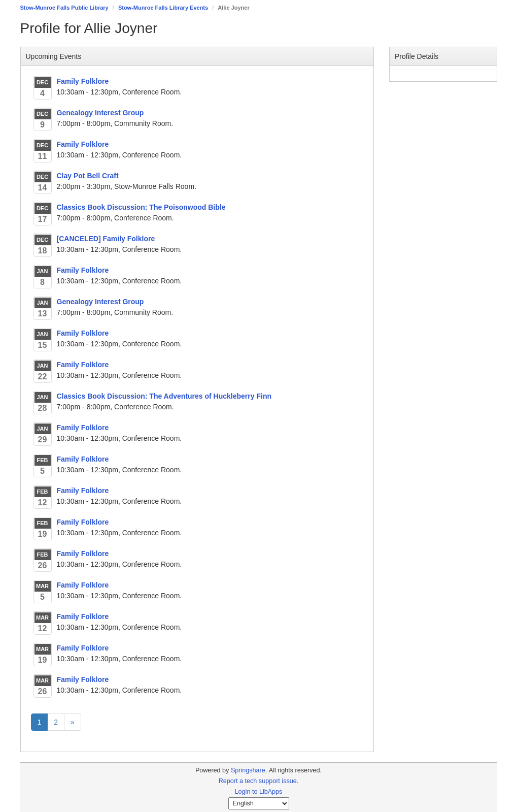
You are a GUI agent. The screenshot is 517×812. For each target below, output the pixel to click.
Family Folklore (83, 81)
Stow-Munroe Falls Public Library (64, 8)
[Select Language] (259, 803)
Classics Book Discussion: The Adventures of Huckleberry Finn (164, 396)
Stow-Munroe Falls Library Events (163, 8)
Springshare (248, 770)
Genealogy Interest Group (100, 113)
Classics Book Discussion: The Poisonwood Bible (141, 207)
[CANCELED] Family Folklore (106, 239)
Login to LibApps (259, 792)
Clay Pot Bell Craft (88, 176)
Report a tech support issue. (259, 781)
